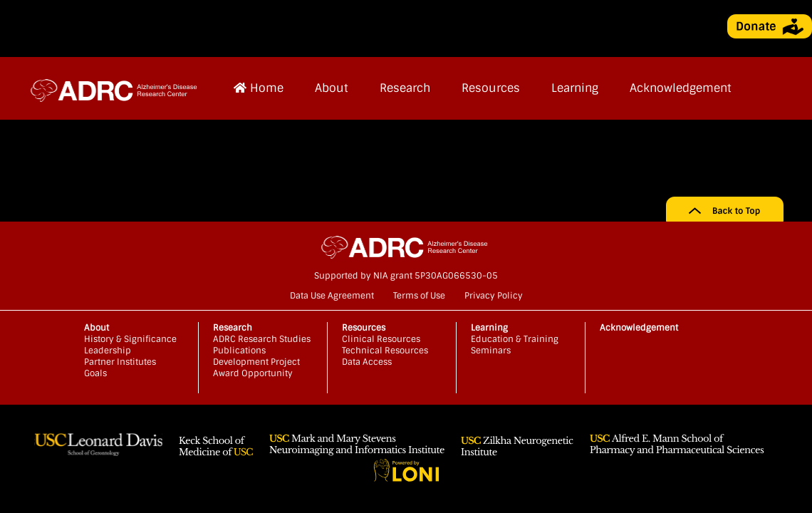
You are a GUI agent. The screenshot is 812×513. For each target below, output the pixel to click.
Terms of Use (419, 296)
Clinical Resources (381, 339)
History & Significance (130, 339)
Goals (95, 373)
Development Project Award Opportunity (256, 368)
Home (259, 88)
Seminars (491, 351)
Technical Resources (385, 351)
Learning (575, 88)
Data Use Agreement (332, 296)
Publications (239, 351)
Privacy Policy (494, 296)
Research (405, 88)
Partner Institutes (120, 362)
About (332, 88)
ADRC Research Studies (262, 339)
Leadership (108, 351)
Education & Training (515, 339)
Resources (491, 88)
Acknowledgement (681, 88)
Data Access (367, 362)
